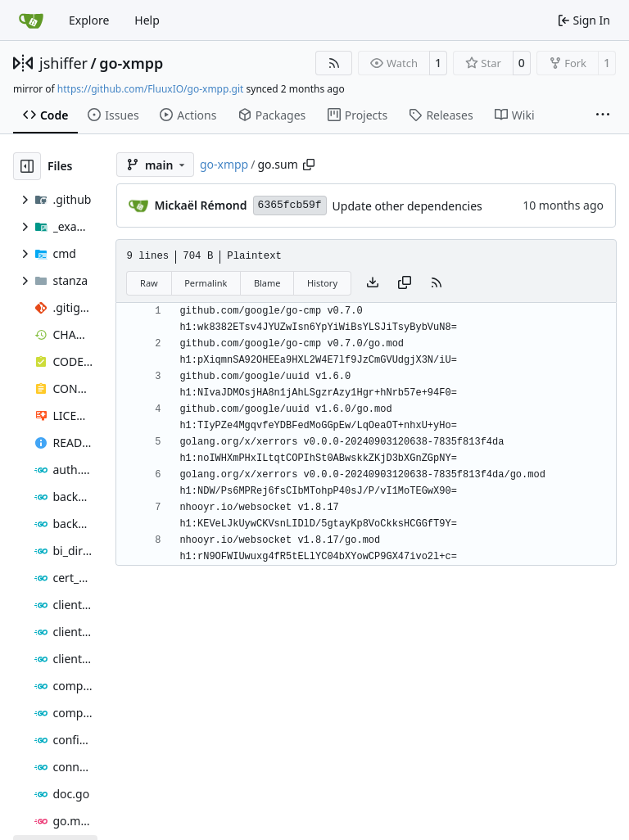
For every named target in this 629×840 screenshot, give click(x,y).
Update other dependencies (407, 206)
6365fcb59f (290, 205)
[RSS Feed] (334, 63)
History (322, 283)
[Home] (31, 20)
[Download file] (373, 283)
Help (147, 20)
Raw (149, 283)
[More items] (603, 115)
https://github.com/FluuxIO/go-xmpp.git (151, 89)
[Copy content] (405, 283)
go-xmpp (131, 63)
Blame (267, 283)
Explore (89, 20)
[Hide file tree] (27, 166)
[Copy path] (309, 165)
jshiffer (63, 63)
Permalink (206, 283)
